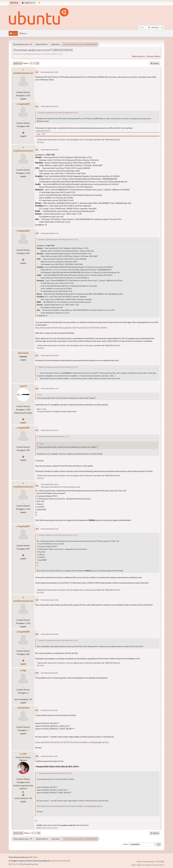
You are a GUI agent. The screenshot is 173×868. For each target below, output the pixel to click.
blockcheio (24, 708)
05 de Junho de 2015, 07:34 (50, 233)
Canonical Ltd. (64, 861)
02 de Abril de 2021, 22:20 (49, 710)
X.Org (54, 179)
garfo (24, 386)
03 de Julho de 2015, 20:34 (49, 673)
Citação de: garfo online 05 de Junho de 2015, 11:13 (54, 436)
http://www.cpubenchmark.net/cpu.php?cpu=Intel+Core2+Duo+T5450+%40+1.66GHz (71, 327)
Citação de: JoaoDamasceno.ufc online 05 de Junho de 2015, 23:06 (58, 640)
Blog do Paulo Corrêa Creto (47, 828)
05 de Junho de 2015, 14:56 (50, 430)
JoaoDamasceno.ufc (23, 73)
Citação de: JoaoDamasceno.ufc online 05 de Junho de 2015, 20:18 (58, 535)
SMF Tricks (33, 857)
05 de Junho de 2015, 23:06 (50, 600)
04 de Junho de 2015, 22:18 (50, 150)
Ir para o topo (18, 833)
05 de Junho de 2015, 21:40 (50, 529)
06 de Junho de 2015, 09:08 (50, 634)
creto (24, 754)
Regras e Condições (144, 865)
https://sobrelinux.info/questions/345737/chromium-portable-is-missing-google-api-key (72, 742)
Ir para (125, 844)
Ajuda (134, 865)
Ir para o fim (18, 63)
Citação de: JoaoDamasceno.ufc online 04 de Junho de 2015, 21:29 (58, 367)
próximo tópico (153, 56)
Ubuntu (53, 861)
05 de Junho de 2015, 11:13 (50, 388)
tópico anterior (138, 56)
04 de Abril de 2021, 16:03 (49, 756)
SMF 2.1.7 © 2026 (16, 864)
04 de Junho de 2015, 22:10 (50, 106)
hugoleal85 (24, 104)
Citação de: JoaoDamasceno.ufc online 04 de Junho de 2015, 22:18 (58, 239)
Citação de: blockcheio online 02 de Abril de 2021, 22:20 (55, 773)
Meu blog (40, 142)
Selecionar (46, 131)
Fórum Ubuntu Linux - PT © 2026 (151, 861)
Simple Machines (31, 864)
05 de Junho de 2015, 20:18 (50, 484)
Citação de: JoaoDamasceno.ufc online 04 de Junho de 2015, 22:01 (58, 113)
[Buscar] (149, 27)
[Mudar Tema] (39, 3)
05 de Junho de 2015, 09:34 (50, 355)
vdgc (24, 670)
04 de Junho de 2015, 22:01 (50, 72)
